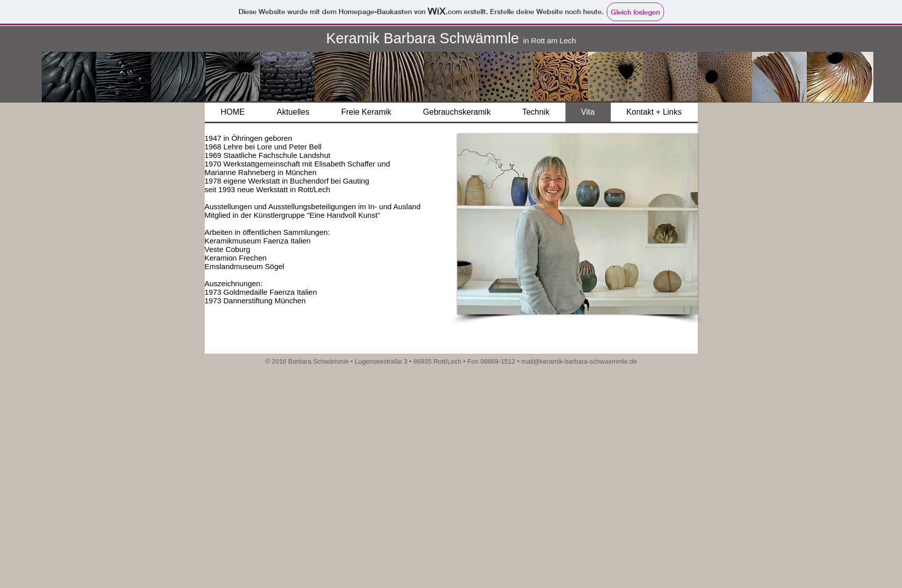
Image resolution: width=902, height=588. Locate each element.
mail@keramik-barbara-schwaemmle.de (579, 361)
